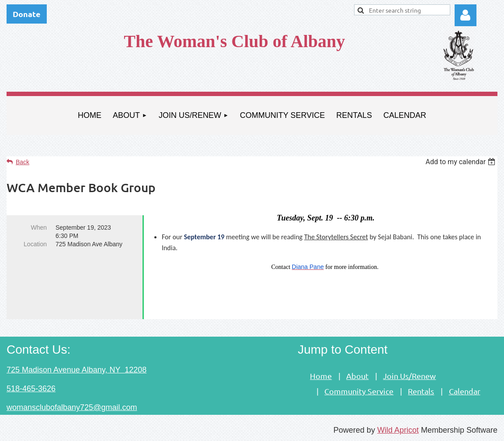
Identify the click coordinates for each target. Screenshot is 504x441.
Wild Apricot (398, 430)
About (357, 376)
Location (35, 244)
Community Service (359, 391)
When (39, 227)
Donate (27, 14)
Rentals (421, 391)
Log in (466, 15)
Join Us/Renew (409, 376)
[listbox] (461, 162)
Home (321, 376)
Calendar (465, 391)
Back (23, 162)
